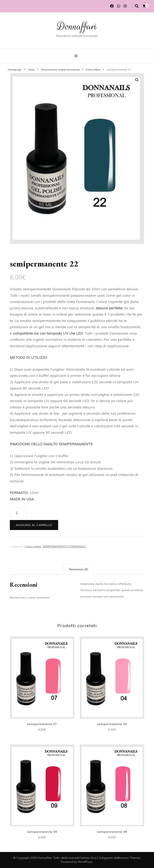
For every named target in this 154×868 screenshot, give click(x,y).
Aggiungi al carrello (34, 525)
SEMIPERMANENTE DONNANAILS (64, 546)
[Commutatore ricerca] (137, 6)
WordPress (85, 862)
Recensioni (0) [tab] (79, 569)
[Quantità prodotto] (18, 513)
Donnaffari (77, 26)
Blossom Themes (129, 858)
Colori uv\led (33, 546)
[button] (137, 80)
